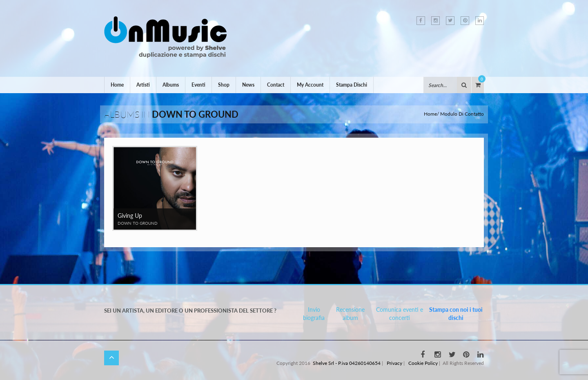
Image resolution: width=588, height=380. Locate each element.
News (248, 85)
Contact (276, 85)
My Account (310, 85)
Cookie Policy (423, 363)
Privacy (394, 363)
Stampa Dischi (352, 85)
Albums (171, 85)
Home (117, 85)
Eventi (198, 85)
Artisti (143, 85)
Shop (224, 85)
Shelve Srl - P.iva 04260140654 (347, 363)
